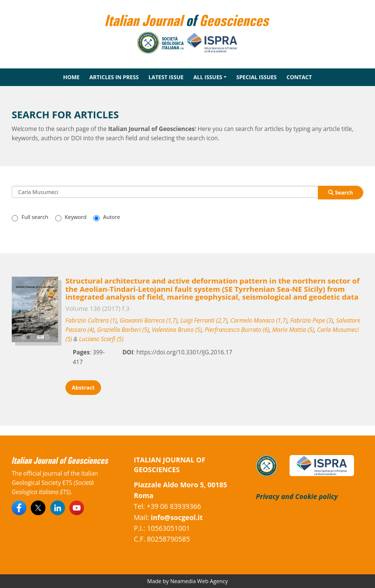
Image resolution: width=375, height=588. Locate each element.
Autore (107, 217)
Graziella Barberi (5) (123, 330)
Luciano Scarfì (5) (101, 339)
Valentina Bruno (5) (177, 330)
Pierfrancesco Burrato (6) (237, 330)
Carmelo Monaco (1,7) (259, 320)
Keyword (71, 217)
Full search (30, 217)
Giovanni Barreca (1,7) (148, 320)
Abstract (83, 387)
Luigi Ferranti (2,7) (204, 320)
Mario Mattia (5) (293, 330)
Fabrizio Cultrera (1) (91, 320)
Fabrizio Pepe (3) (312, 320)
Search (341, 192)
